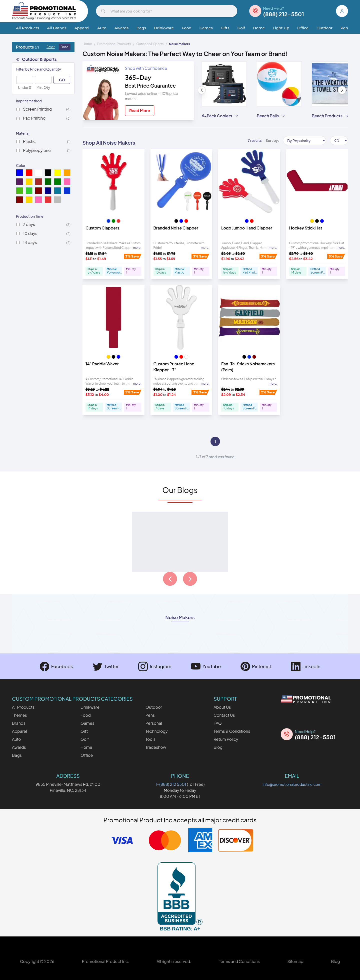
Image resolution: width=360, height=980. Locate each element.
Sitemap (295, 961)
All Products (27, 28)
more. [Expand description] (137, 248)
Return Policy (226, 739)
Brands (19, 723)
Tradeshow (156, 747)
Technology (157, 731)
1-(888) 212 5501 (171, 784)
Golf (241, 28)
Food (187, 28)
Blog (218, 747)
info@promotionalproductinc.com (292, 784)
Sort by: (272, 140)
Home (259, 28)
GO (62, 80)
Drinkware (164, 28)
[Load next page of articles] (190, 579)
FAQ (218, 723)
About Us (222, 707)
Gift (84, 731)
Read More (140, 110)
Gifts (225, 28)
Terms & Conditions (232, 731)
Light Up (281, 28)
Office (303, 28)
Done (65, 47)
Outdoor (324, 28)
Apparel (82, 28)
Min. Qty (43, 87)
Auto (102, 28)
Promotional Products (114, 44)
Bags (141, 28)
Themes (19, 715)
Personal (154, 723)
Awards (121, 28)
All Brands (57, 28)
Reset (51, 47)
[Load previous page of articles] (170, 579)
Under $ (24, 87)
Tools (150, 739)
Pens (345, 28)
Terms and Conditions (239, 961)
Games (206, 28)
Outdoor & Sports (36, 59)
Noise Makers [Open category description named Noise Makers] (180, 618)
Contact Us (224, 715)
